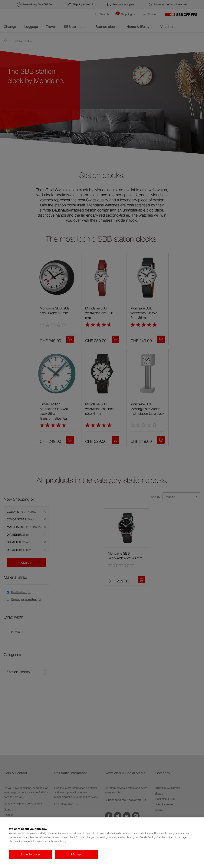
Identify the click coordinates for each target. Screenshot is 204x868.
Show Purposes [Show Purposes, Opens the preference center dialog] (31, 854)
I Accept (76, 854)
